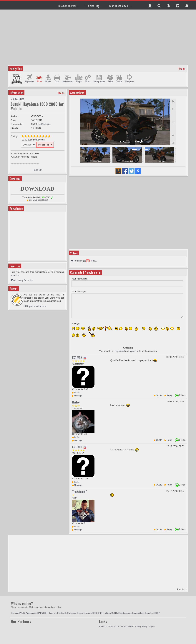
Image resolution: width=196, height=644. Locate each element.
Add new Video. (84, 261)
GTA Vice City (93, 6)
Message (77, 396)
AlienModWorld (18, 613)
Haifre (76, 402)
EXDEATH (77, 358)
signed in (134, 351)
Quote (159, 395)
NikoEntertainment (123, 613)
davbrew (52, 613)
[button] (150, 5)
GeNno (80, 613)
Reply (170, 395)
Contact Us (114, 626)
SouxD (148, 613)
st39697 (156, 613)
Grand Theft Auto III (120, 6)
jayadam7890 (91, 613)
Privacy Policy (141, 626)
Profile (76, 393)
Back (181, 69)
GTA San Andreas (69, 6)
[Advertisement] (98, 37)
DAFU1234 (42, 613)
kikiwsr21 (109, 613)
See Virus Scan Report (39, 200)
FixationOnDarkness (67, 613)
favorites (15, 275)
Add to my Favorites (22, 280)
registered (120, 351)
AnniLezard (31, 613)
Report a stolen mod (35, 306)
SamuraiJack (138, 613)
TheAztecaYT (80, 492)
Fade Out (37, 170)
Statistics (45, 124)
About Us (103, 626)
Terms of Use (127, 626)
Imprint (152, 626)
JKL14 (101, 613)
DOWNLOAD (38, 189)
